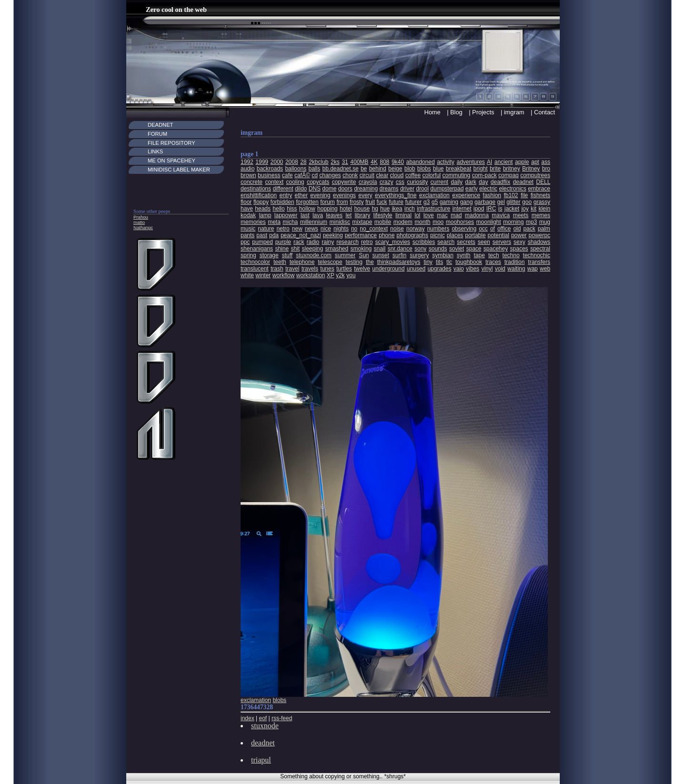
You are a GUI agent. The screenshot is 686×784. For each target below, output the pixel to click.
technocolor (255, 262)
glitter (513, 202)
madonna (477, 215)
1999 (262, 162)
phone (387, 235)
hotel (346, 209)
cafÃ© (302, 175)
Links (155, 151)
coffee (413, 175)
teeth (280, 262)
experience (466, 195)
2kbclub (318, 162)
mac (442, 215)
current (439, 182)
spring (248, 255)
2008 (292, 162)
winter (263, 275)
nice (326, 229)
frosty (357, 202)
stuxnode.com (314, 255)
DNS (315, 189)
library (362, 215)
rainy (328, 242)
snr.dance (400, 249)
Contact (545, 112)
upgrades (439, 269)
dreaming (366, 189)
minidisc (340, 222)
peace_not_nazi (301, 235)
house (362, 209)
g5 (435, 202)
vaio (459, 269)
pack (529, 229)
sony (420, 249)
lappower (286, 215)
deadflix (500, 182)
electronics (512, 189)
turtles (344, 269)
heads (263, 209)
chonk (350, 175)
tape (479, 255)
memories (253, 222)
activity (446, 162)
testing (354, 262)
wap (533, 269)
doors (345, 189)
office (504, 229)
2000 (277, 162)
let (348, 215)
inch (410, 209)
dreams (389, 189)
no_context (374, 229)
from (342, 202)
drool (422, 189)
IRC (491, 209)
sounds (438, 249)
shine (282, 249)
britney (512, 169)
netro (283, 229)
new (297, 229)
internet (462, 209)
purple (283, 242)
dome (329, 189)
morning (513, 222)
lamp (265, 215)
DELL (543, 182)
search (446, 242)
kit (534, 209)
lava (318, 215)
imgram (514, 112)
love (429, 215)
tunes (327, 269)
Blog (456, 112)
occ (483, 229)
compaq (509, 175)
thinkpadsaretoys (399, 262)
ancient (504, 162)
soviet (457, 249)
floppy (261, 202)
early (472, 189)
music (248, 229)
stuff (287, 255)
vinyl (487, 269)
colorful (432, 175)
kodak (248, 215)
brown (248, 175)
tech (494, 255)
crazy (387, 182)
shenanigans (257, 249)
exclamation (434, 195)
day (483, 182)
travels (310, 269)
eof (263, 718)
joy (525, 209)
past (262, 235)
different (283, 189)
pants (247, 235)
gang (467, 202)
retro (367, 242)
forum (328, 202)
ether (301, 195)
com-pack (484, 175)
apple (522, 162)
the (370, 262)
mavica (501, 215)
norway (416, 229)
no (354, 229)
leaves (334, 215)
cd (315, 175)
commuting (457, 175)
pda (274, 235)
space (474, 249)
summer (345, 255)
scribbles (424, 242)
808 (384, 162)
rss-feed (282, 718)
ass (546, 162)
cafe (288, 175)
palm (544, 229)
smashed (337, 249)
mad (456, 215)
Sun (364, 255)
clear (382, 175)
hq (375, 209)
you (351, 275)
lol (417, 215)
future (396, 202)
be (364, 169)
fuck (382, 202)
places (455, 235)
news (312, 229)
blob (410, 169)
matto (139, 222)
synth (464, 255)
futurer (413, 202)
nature (266, 229)
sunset (381, 255)
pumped (262, 242)
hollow (307, 209)
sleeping (312, 249)
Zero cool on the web (176, 10)
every (365, 195)
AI (489, 162)
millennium (314, 222)
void (500, 269)
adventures (470, 162)
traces (493, 262)
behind (378, 169)
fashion (492, 195)
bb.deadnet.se (341, 169)
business (269, 175)
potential (499, 235)
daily (457, 182)
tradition (515, 262)
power (519, 235)
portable (475, 235)
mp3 (531, 222)
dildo (301, 189)
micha (290, 222)
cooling (295, 182)
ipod (479, 209)
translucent (255, 269)
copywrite (344, 182)
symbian (443, 255)
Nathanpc (143, 227)
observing (464, 229)
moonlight (489, 222)
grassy (542, 202)
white (247, 275)
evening (320, 195)
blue (439, 169)
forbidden (282, 202)
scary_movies (392, 242)
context (274, 182)
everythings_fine (396, 195)
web (545, 269)
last (305, 215)
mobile (383, 222)
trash (277, 269)
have (247, 209)
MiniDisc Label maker (179, 170)
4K (374, 162)
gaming (449, 202)
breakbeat (459, 169)
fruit (370, 202)
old (517, 229)
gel (501, 202)
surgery (419, 255)
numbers (438, 229)
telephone (302, 262)
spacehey (496, 249)
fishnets (540, 195)
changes (330, 175)
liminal (404, 215)
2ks (335, 162)
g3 (427, 202)
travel (292, 269)
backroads (270, 169)
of (493, 229)
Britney (531, 169)
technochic (537, 255)
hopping (328, 209)
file (524, 195)
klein (544, 209)
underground (388, 269)
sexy (520, 242)
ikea (397, 209)
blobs (424, 169)
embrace (539, 189)
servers (502, 242)
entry (286, 195)
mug (545, 222)
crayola (368, 182)
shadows (539, 242)
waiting (516, 269)
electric (488, 189)
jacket (512, 209)
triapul (261, 760)
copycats (318, 182)
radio (313, 242)
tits (439, 262)
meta (274, 222)
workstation (311, 275)
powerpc (540, 235)
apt (535, 162)
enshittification (259, 195)
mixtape (362, 222)
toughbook (469, 262)
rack (299, 242)
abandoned (421, 162)
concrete (252, 182)
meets (521, 215)
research (348, 242)
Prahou (141, 217)
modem (403, 222)
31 (345, 162)
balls (314, 169)
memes (541, 215)
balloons (296, 169)
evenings (344, 195)
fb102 (511, 195)
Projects (483, 112)
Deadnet (160, 125)
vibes (473, 269)
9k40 (398, 162)
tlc (449, 262)
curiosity (417, 182)
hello (278, 209)
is (500, 209)
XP (331, 275)
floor (246, 202)
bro (546, 169)
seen (484, 242)
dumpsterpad (447, 189)
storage (269, 255)
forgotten (307, 202)
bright (481, 169)
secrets (466, 242)
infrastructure (434, 209)
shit (295, 249)
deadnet (523, 182)
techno (511, 255)
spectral (540, 249)
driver (407, 189)
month (422, 222)
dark (470, 182)
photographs (412, 235)
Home (432, 112)
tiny (428, 262)
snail (380, 249)
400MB (359, 162)
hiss (292, 209)
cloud (397, 175)
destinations (256, 189)
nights (341, 229)
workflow (284, 275)
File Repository (171, 143)
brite (495, 169)
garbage (485, 202)
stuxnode (265, 726)
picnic (438, 235)
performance (361, 235)
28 (303, 162)
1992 (247, 162)
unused (416, 269)
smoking (361, 249)
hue (385, 209)
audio (247, 169)
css (400, 182)
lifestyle (383, 215)
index (247, 718)
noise (397, 229)
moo (438, 222)
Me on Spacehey (171, 161)
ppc (245, 242)
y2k (340, 275)
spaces (519, 249)
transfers (539, 262)
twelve (362, 269)
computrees (535, 175)
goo (527, 202)
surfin (399, 255)
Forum (157, 134)
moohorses (460, 222)
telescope (330, 262)
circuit (367, 175)
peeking (333, 235)
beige (395, 169)
